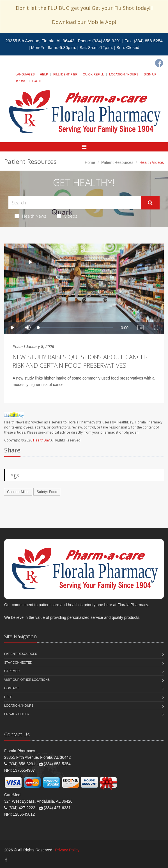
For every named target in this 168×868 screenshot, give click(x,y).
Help (44, 74)
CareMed (12, 671)
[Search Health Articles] (75, 203)
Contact (11, 688)
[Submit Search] (150, 203)
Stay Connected (18, 662)
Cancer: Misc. (18, 492)
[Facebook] (159, 63)
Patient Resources (117, 162)
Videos (67, 216)
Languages (25, 74)
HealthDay (41, 440)
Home (90, 162)
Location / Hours (124, 74)
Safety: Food (47, 492)
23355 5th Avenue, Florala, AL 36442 (40, 41)
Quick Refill (93, 74)
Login (37, 81)
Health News (30, 216)
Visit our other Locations (27, 680)
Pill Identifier (65, 74)
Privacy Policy (17, 714)
